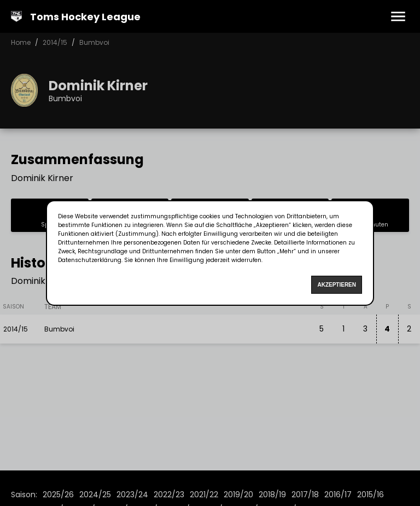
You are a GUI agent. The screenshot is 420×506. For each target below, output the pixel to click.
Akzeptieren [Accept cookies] (337, 285)
